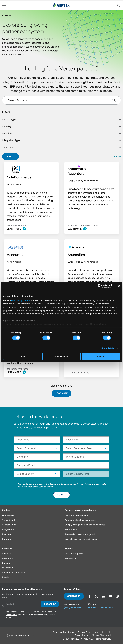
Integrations (8, 529)
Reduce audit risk (73, 529)
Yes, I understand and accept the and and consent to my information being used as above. (62, 485)
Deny (22, 356)
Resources (7, 534)
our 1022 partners (21, 300)
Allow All (101, 356)
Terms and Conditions (61, 484)
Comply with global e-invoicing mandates (85, 525)
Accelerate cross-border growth (80, 534)
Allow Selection (62, 356)
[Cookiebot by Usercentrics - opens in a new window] (100, 286)
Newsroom (7, 558)
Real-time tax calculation (77, 515)
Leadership (8, 568)
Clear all (116, 156)
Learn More (16, 229)
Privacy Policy (84, 484)
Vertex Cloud (8, 520)
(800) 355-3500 (73, 607)
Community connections (14, 573)
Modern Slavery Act (101, 635)
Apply (11, 156)
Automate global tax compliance (80, 520)
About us (7, 554)
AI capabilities (9, 525)
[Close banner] (119, 286)
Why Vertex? (8, 515)
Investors (7, 577)
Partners (6, 539)
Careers (6, 563)
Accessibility (101, 632)
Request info (71, 558)
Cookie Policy (82, 635)
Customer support (74, 554)
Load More (62, 393)
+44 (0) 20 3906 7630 (101, 607)
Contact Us (74, 596)
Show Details (108, 348)
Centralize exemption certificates (81, 539)
